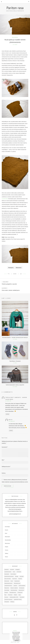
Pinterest (17, 615)
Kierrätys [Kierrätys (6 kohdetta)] (22, 576)
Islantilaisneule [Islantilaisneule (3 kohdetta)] (8, 572)
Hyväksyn (17, 640)
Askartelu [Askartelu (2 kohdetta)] (7, 569)
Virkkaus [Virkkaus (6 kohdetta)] (12, 602)
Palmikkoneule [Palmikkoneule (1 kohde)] (13, 592)
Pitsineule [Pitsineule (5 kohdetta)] (10, 595)
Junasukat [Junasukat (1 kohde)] (19, 572)
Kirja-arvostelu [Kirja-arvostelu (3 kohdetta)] (8, 579)
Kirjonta (7, 530)
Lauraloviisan (5, 199)
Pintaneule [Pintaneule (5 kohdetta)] (20, 592)
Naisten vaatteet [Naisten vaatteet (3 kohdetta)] (14, 588)
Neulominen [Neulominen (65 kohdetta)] (21, 590)
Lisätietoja (17, 639)
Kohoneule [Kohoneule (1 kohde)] (7, 581)
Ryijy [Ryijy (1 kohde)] (20, 595)
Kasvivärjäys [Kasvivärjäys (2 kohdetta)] (13, 574)
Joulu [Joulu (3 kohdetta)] (14, 572)
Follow (15, 631)
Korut (6, 533)
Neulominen (15, 37)
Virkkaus (7, 553)
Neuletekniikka (8, 540)
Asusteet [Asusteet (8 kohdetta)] (12, 569)
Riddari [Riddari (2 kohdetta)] (15, 595)
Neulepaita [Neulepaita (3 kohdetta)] (22, 588)
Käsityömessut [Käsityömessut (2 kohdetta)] (17, 583)
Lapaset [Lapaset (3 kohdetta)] (15, 586)
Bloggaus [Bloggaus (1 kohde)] (18, 569)
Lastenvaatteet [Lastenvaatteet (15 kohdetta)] (22, 586)
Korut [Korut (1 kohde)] (12, 581)
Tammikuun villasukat (15, 361)
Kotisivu (4, 473)
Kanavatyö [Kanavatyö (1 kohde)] (7, 574)
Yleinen (6, 557)
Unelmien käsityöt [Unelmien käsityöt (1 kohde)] (8, 599)
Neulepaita (11, 268)
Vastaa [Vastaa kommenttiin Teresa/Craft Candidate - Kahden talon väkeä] (8, 414)
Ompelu (7, 547)
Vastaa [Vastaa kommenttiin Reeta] (11, 431)
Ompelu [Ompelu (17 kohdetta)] (6, 592)
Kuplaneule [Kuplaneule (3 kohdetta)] (17, 581)
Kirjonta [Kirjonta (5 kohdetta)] (20, 579)
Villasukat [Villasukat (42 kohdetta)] (7, 602)
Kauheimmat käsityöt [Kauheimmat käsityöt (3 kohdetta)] (9, 576)
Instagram (14, 615)
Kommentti (5, 447)
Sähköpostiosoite (6, 466)
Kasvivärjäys (7, 527)
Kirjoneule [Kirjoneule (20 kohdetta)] (15, 579)
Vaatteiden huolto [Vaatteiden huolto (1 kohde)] (18, 599)
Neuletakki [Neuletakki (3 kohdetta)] (7, 590)
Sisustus (7, 550)
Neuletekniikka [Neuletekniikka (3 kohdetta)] (14, 590)
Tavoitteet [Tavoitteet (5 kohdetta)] (22, 597)
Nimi (3, 460)
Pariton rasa (15, 8)
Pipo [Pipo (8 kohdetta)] (5, 595)
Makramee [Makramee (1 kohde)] (7, 588)
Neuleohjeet (7, 537)
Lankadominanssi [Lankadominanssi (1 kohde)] (8, 586)
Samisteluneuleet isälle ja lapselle (15, 385)
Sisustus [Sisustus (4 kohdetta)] (6, 597)
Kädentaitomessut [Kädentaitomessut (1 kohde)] (8, 583)
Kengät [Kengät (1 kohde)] (17, 576)
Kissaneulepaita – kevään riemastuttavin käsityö (15, 337)
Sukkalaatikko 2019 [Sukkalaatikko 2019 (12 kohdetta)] (14, 597)
